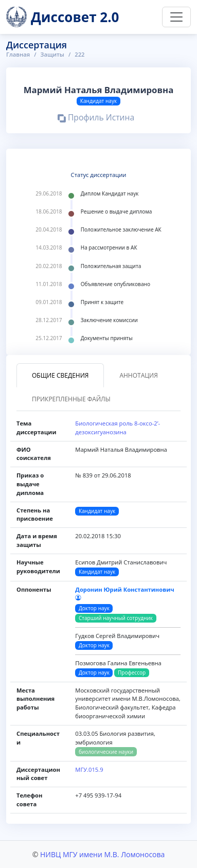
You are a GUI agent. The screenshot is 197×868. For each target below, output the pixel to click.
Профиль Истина (96, 119)
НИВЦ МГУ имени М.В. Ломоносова (102, 854)
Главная (18, 54)
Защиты (52, 54)
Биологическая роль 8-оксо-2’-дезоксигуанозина (118, 428)
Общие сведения (60, 375)
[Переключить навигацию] (176, 17)
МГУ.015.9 (89, 769)
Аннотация (138, 375)
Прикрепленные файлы (71, 399)
